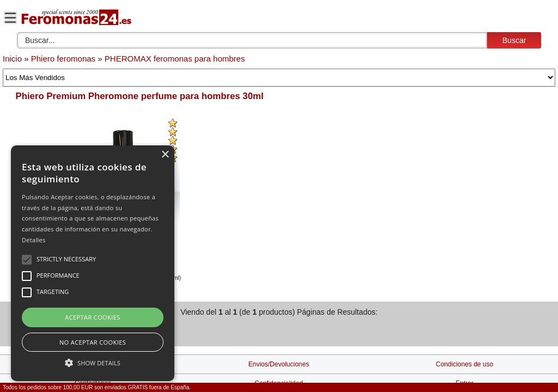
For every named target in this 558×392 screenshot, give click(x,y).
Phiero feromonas (63, 59)
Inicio (12, 59)
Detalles (34, 240)
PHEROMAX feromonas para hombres (175, 59)
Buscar (514, 40)
